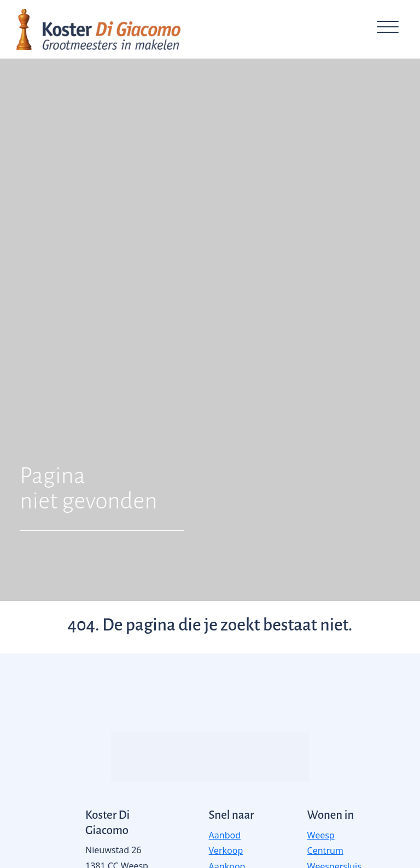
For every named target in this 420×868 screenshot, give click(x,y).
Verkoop (226, 850)
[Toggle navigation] (387, 29)
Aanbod (225, 835)
